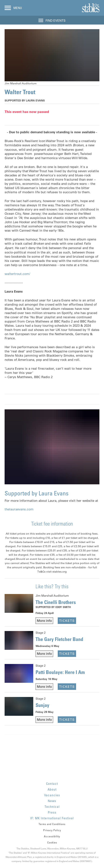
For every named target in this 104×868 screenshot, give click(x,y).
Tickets (67, 621)
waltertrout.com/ (17, 274)
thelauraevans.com (19, 509)
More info (44, 621)
